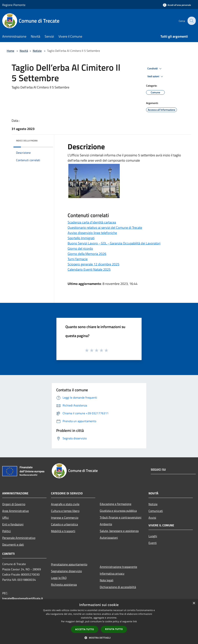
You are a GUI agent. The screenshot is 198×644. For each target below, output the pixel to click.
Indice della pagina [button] (27, 141)
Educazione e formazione (116, 504)
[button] (99, 638)
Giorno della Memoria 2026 (87, 254)
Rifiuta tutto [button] (114, 629)
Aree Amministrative (16, 511)
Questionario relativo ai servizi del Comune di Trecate (105, 228)
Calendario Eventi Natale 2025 (89, 269)
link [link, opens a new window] (135, 621)
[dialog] (99, 622)
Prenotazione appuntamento (69, 564)
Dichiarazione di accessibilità (118, 587)
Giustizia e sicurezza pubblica (118, 511)
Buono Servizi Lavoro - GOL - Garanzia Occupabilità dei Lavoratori (114, 243)
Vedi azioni (156, 77)
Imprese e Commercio (65, 518)
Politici (7, 531)
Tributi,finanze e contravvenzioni (121, 517)
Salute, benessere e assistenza (119, 531)
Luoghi (153, 536)
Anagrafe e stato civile (65, 504)
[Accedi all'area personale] (177, 5)
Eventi (153, 543)
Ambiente (106, 524)
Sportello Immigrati (81, 238)
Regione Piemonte (14, 5)
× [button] (194, 603)
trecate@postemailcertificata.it (23, 598)
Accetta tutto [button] (85, 629)
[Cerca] (191, 21)
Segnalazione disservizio (66, 571)
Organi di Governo (14, 504)
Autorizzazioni (109, 538)
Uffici (6, 518)
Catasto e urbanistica (64, 524)
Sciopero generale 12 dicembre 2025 (93, 264)
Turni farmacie (78, 259)
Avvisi (152, 518)
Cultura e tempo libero (65, 511)
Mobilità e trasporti (63, 531)
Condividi (155, 69)
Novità (24, 51)
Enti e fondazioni (13, 524)
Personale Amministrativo (19, 538)
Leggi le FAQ (59, 578)
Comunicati (156, 511)
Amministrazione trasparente (118, 567)
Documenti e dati (13, 544)
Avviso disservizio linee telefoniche (92, 233)
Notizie (37, 51)
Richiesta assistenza (64, 585)
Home (10, 51)
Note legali (107, 580)
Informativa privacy (112, 573)
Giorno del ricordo (80, 248)
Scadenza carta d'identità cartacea (92, 222)
